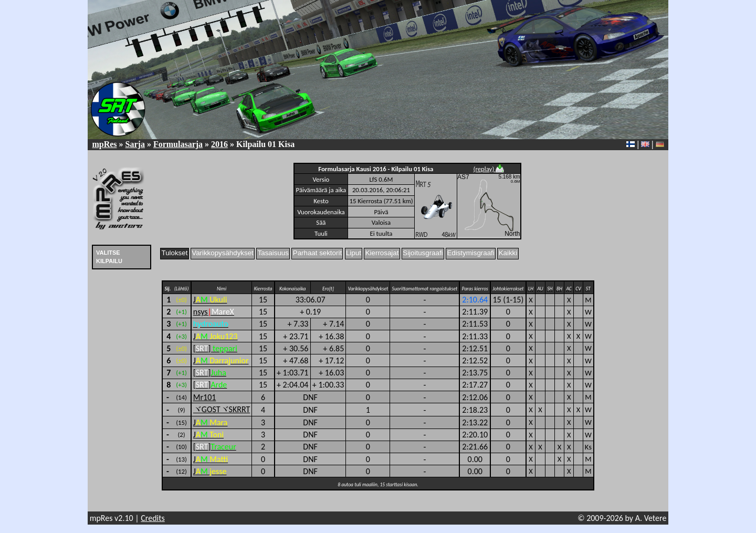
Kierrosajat (382, 253)
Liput (354, 253)
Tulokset (175, 253)
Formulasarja (178, 144)
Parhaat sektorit (317, 253)
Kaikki (508, 253)
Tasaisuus (273, 253)
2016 (219, 144)
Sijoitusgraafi (423, 253)
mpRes (104, 144)
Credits (153, 518)
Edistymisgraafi (470, 253)
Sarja (135, 144)
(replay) (489, 169)
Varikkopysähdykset (223, 253)
